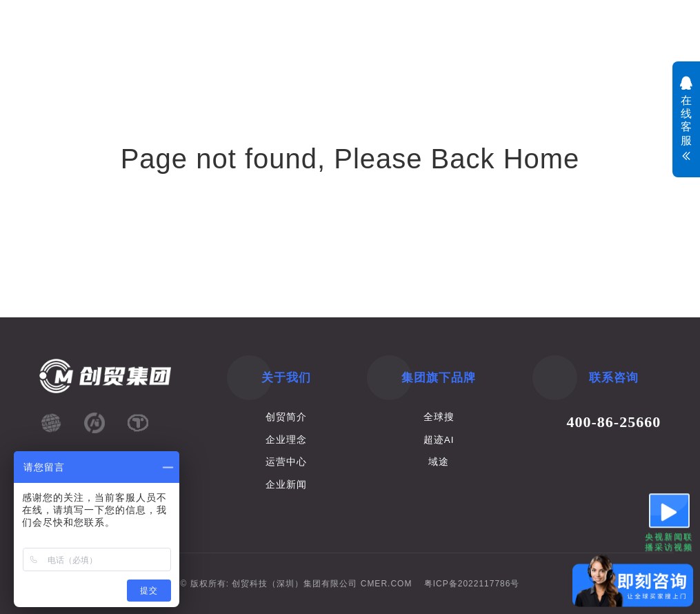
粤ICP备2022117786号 (472, 584)
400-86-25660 (614, 422)
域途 (439, 462)
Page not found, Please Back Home (350, 159)
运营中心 (286, 462)
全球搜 (439, 417)
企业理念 (286, 440)
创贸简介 (286, 417)
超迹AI (439, 440)
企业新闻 (286, 485)
